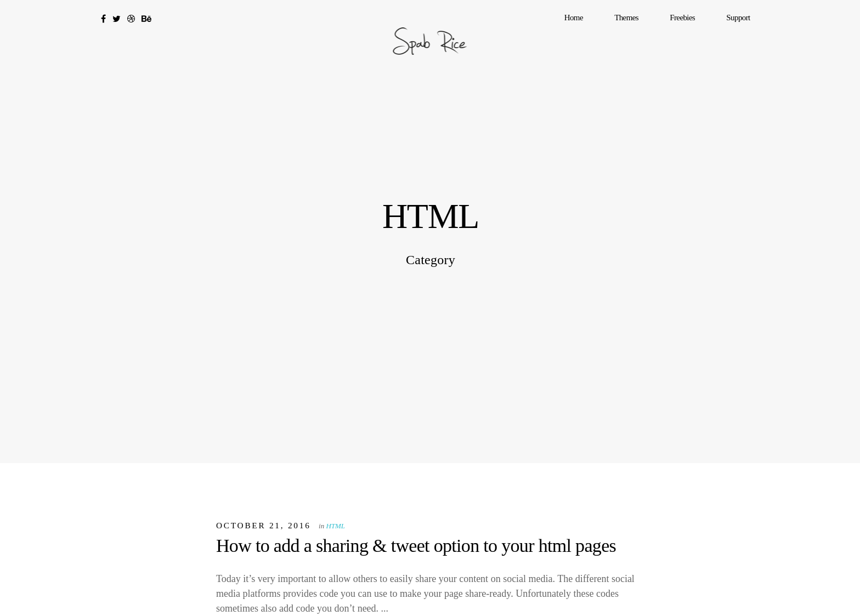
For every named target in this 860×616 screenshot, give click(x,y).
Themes (671, 36)
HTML (335, 526)
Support (747, 36)
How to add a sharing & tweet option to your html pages (416, 546)
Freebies (709, 36)
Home (636, 36)
